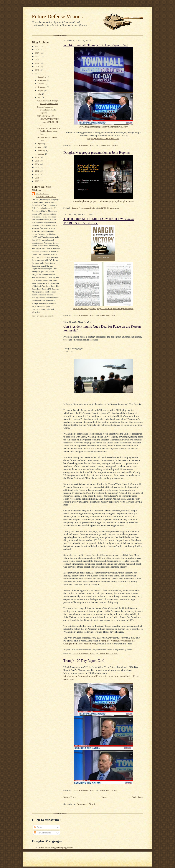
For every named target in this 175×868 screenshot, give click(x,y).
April (40, 144)
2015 (37, 161)
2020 (37, 63)
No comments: (113, 145)
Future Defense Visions (57, 16)
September (42, 87)
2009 (37, 181)
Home (104, 797)
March (41, 147)
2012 (37, 171)
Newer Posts (69, 797)
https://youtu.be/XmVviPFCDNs (103, 138)
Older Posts (138, 797)
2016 (37, 157)
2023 (37, 53)
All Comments (43, 833)
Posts (38, 827)
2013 (37, 167)
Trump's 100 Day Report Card (84, 661)
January (41, 154)
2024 (37, 50)
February (42, 150)
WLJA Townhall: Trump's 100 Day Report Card (96, 45)
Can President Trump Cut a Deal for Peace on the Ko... (48, 131)
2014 (37, 164)
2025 (37, 46)
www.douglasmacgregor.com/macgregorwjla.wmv (103, 127)
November (42, 80)
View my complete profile (43, 316)
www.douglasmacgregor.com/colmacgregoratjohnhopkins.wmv (103, 201)
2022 (37, 56)
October (41, 84)
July (40, 94)
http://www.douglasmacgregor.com (56, 848)
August (41, 90)
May (40, 97)
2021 (37, 60)
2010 (37, 178)
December (42, 77)
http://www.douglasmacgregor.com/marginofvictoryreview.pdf (103, 308)
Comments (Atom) (86, 804)
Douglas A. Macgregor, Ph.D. (46, 195)
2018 (37, 70)
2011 (37, 174)
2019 (37, 67)
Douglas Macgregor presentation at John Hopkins (47, 110)
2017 (37, 73)
